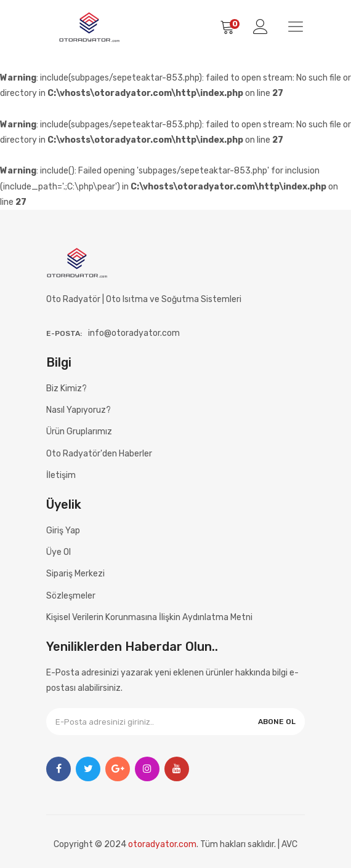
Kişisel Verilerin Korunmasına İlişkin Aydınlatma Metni (149, 617)
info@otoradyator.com (134, 333)
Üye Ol (58, 552)
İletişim (61, 475)
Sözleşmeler (71, 596)
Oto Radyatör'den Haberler (99, 454)
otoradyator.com (162, 844)
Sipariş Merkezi (75, 574)
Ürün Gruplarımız (79, 432)
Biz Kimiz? (67, 388)
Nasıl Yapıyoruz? (79, 410)
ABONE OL (277, 722)
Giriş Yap (63, 531)
